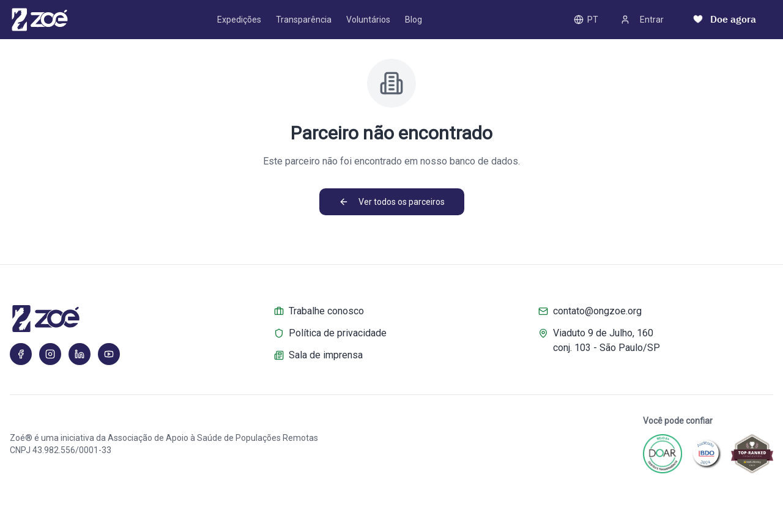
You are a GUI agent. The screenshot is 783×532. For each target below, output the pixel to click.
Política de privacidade (330, 333)
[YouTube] (109, 354)
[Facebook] (21, 354)
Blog (414, 20)
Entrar (642, 20)
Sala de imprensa (318, 355)
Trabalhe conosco (319, 311)
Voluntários (368, 20)
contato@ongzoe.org (590, 311)
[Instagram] (50, 354)
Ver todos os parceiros (392, 202)
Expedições (239, 20)
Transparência (304, 20)
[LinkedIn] (80, 354)
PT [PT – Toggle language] (586, 20)
